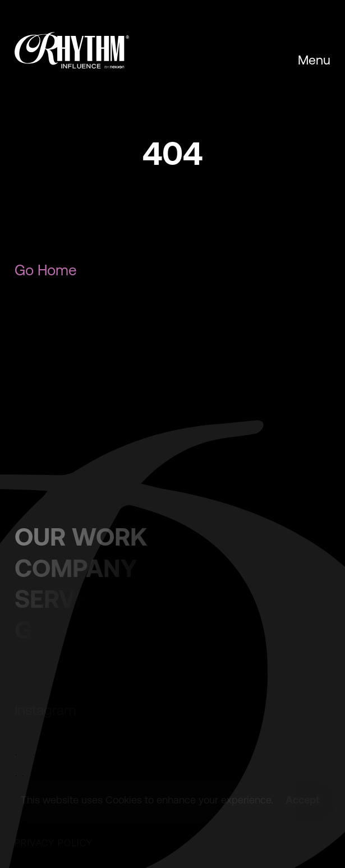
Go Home (46, 270)
